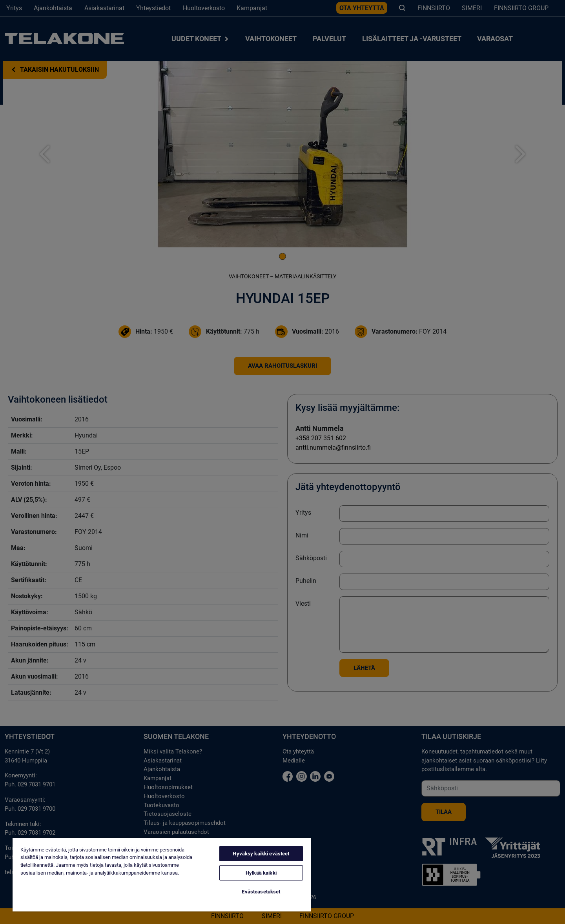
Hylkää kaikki (261, 873)
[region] (162, 875)
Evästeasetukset (261, 892)
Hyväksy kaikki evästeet (261, 854)
